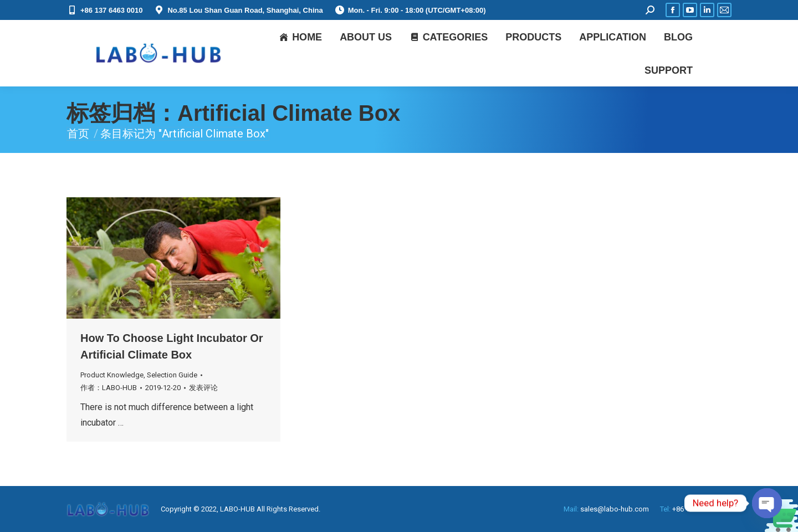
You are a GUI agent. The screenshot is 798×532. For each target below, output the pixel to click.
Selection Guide (172, 375)
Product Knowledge (112, 375)
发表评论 (203, 388)
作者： (109, 388)
